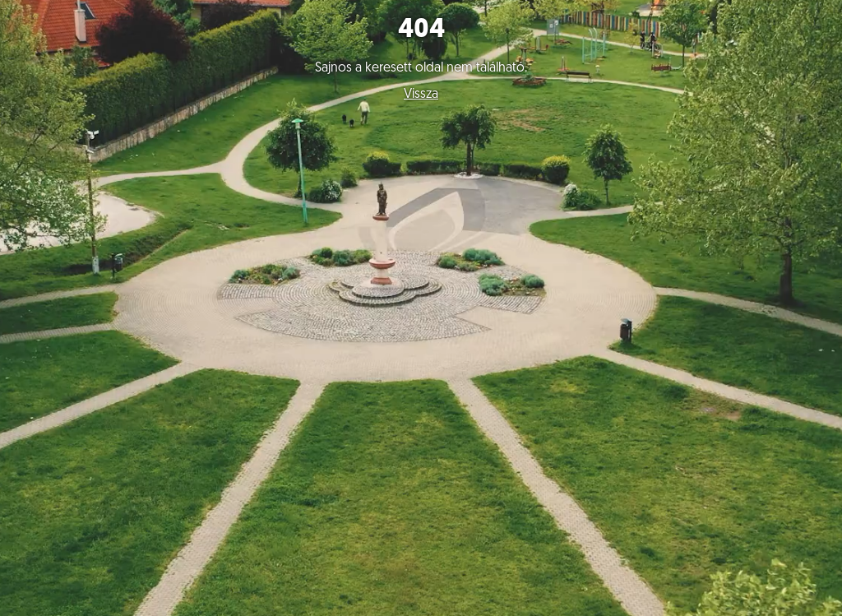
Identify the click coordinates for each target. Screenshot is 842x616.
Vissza (421, 95)
